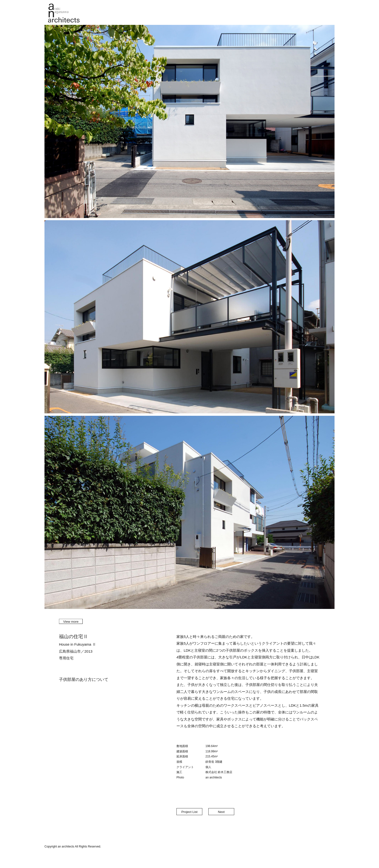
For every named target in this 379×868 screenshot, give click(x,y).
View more (71, 622)
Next (221, 812)
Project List (189, 812)
